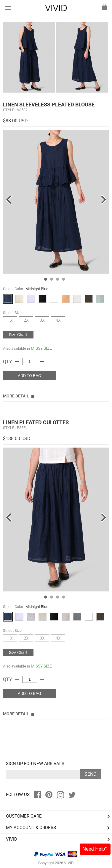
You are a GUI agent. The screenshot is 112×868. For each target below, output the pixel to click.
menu (8, 8)
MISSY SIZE (41, 348)
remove (17, 361)
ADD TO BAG (29, 376)
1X (10, 320)
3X (42, 320)
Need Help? (95, 849)
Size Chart (18, 335)
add (42, 361)
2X (26, 320)
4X (58, 320)
